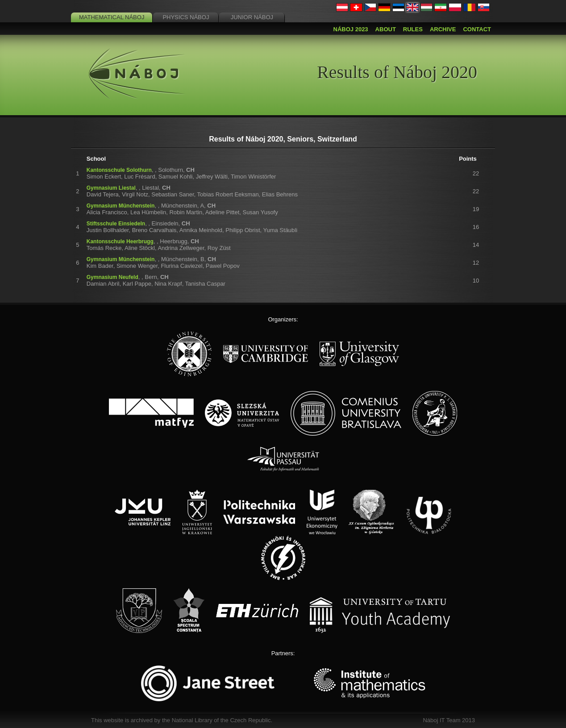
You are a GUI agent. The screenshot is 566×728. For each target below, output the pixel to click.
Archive (443, 29)
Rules (413, 29)
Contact (477, 29)
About (386, 29)
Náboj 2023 (351, 29)
